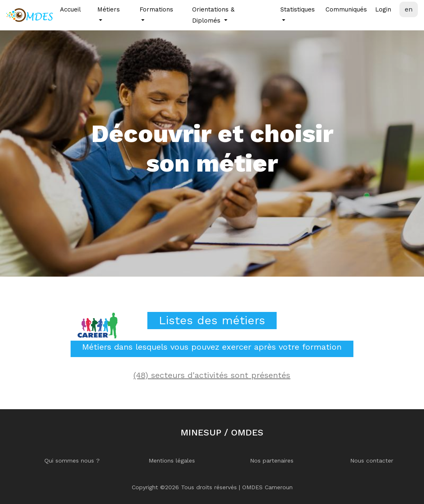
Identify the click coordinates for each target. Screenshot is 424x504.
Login (383, 9)
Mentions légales (172, 460)
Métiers (109, 9)
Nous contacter (372, 460)
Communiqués (346, 9)
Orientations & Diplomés (213, 15)
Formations (156, 9)
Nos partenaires (272, 460)
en (409, 9)
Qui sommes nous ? (72, 460)
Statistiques (298, 9)
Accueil (70, 9)
